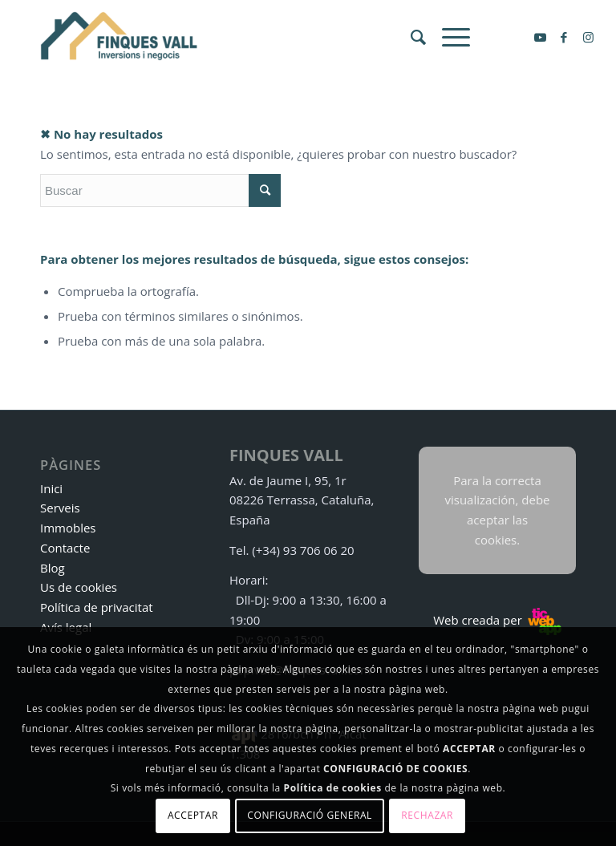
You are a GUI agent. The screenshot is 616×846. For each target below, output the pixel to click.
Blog (53, 568)
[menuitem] (410, 37)
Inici (51, 488)
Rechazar (427, 815)
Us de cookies (79, 587)
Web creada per (497, 620)
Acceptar (193, 815)
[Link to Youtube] (540, 37)
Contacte (65, 548)
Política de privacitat (97, 607)
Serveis (60, 508)
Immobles (68, 528)
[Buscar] (410, 37)
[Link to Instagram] (588, 37)
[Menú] (448, 37)
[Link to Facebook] (564, 37)
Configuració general (310, 815)
